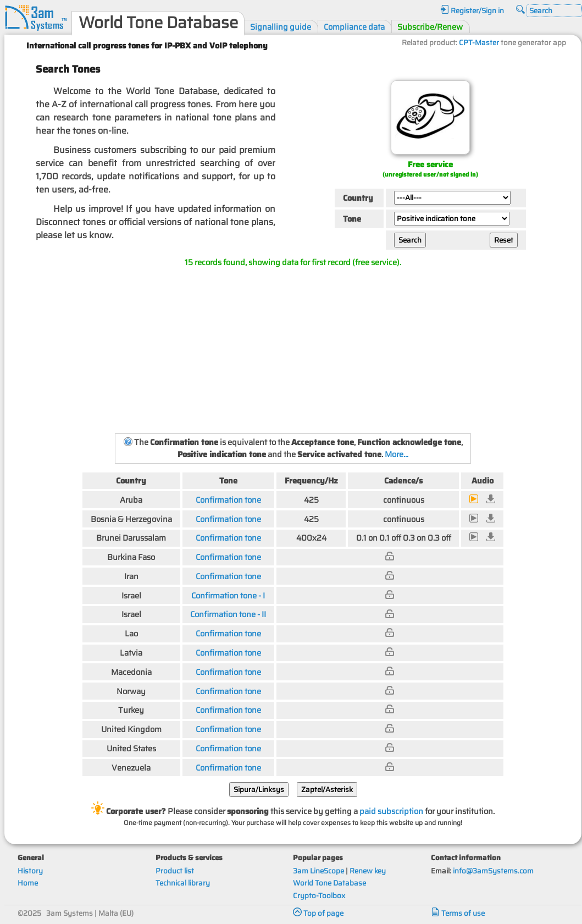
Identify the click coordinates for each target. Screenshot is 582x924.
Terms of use (458, 913)
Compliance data (354, 27)
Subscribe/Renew (430, 27)
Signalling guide (281, 27)
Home (28, 883)
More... (397, 454)
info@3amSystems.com (493, 871)
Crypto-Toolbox (319, 896)
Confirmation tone (228, 500)
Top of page (318, 913)
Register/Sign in (472, 11)
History (30, 871)
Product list (175, 871)
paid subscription (391, 811)
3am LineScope (318, 871)
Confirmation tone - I (228, 595)
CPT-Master (479, 43)
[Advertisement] (293, 350)
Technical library (183, 883)
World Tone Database (329, 883)
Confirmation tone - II (228, 614)
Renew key (368, 871)
